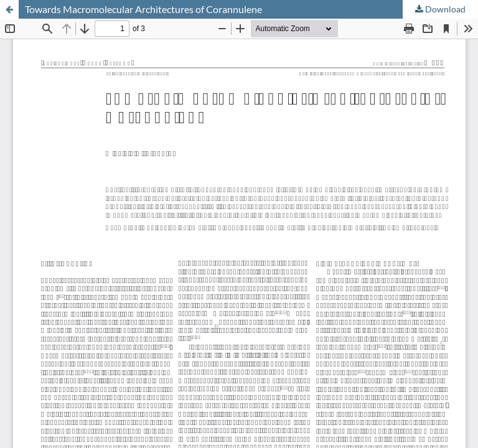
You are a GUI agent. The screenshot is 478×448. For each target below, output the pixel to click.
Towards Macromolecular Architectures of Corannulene (143, 9)
